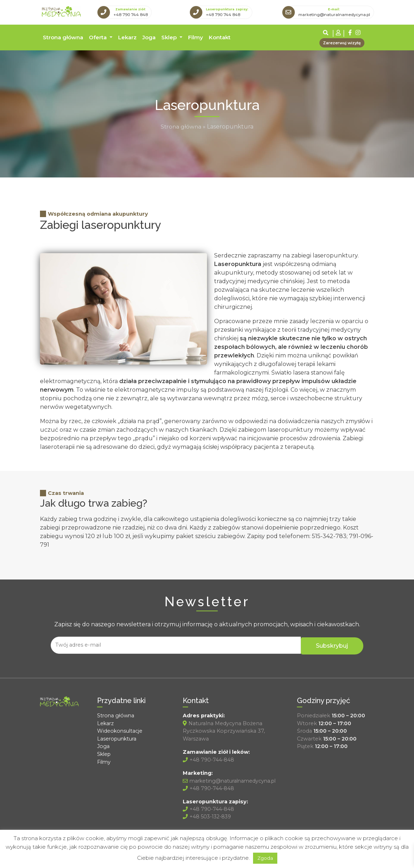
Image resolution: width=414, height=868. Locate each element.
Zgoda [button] (265, 858)
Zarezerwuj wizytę (342, 42)
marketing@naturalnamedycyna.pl (334, 14)
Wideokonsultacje (120, 729)
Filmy (196, 37)
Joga (149, 37)
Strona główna (63, 37)
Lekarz (127, 37)
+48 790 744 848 (131, 14)
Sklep (170, 37)
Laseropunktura (118, 737)
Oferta (99, 37)
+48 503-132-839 (208, 816)
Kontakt (220, 37)
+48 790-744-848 (209, 758)
